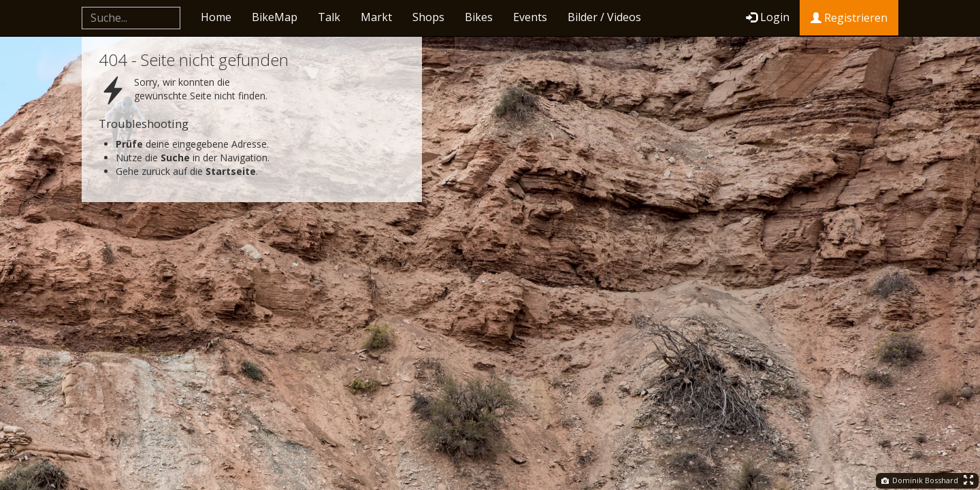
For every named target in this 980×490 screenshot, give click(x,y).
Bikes (479, 17)
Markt (376, 17)
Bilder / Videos (604, 17)
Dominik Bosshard (920, 480)
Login (768, 17)
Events (530, 17)
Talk (329, 17)
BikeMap (275, 17)
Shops (428, 17)
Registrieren (849, 18)
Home (216, 17)
